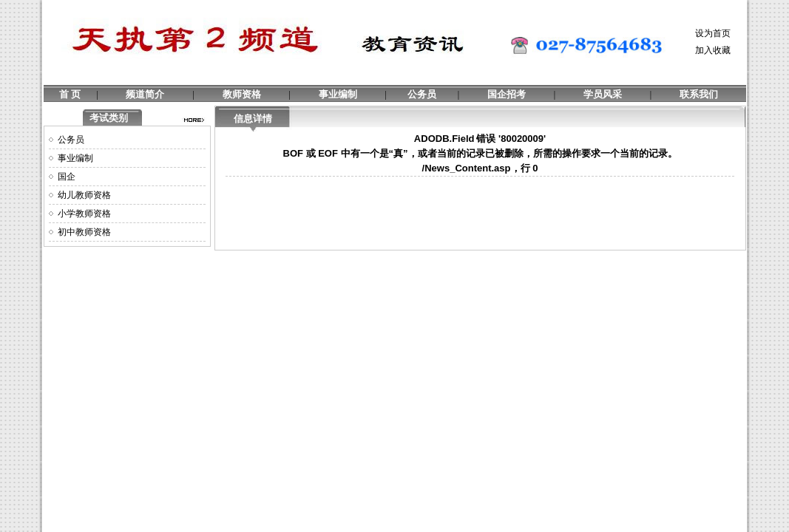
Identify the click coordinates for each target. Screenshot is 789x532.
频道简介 (145, 94)
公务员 (422, 94)
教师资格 (242, 94)
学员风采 (603, 94)
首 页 (70, 94)
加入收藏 (713, 50)
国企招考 (507, 94)
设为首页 (713, 33)
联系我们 (699, 94)
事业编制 (338, 94)
